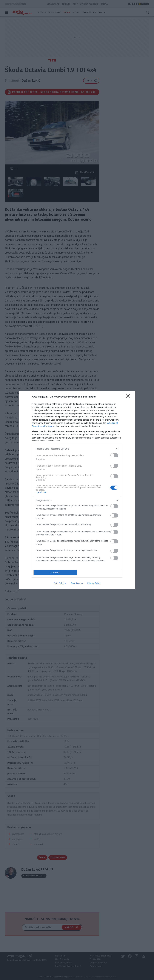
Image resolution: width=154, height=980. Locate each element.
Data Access (77, 583)
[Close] (129, 397)
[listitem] (77, 449)
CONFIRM (55, 573)
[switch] (114, 455)
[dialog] (77, 490)
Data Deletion (60, 583)
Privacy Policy (94, 583)
